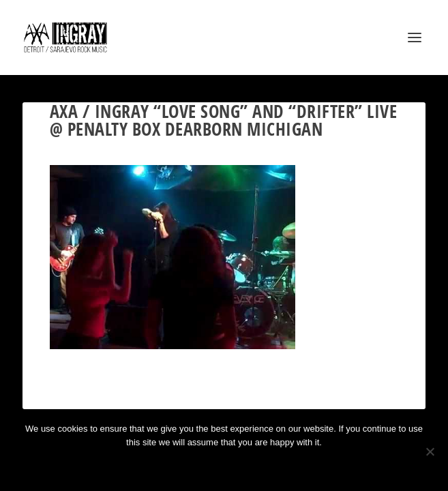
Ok (175, 465)
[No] (430, 451)
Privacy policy (242, 465)
